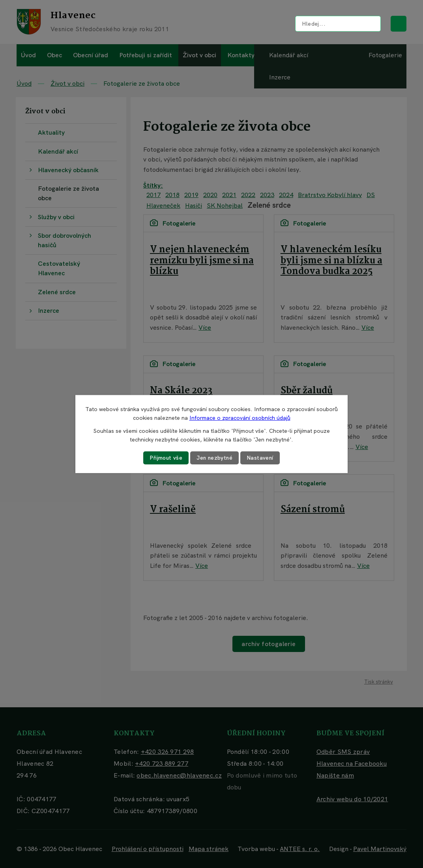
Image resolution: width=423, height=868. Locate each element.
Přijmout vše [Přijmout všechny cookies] (165, 458)
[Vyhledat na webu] (338, 24)
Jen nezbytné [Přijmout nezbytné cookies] (215, 458)
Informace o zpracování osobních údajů (240, 418)
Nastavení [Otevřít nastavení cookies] (261, 458)
